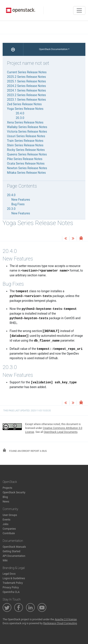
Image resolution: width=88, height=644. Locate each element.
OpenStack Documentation (53, 49)
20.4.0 (20, 113)
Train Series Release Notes (25, 141)
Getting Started (11, 551)
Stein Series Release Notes (25, 145)
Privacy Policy (11, 587)
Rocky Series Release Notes (26, 150)
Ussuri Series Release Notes (26, 136)
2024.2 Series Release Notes (26, 86)
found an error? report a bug (25, 450)
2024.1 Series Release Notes (26, 90)
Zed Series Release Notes (24, 104)
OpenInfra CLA (11, 592)
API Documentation (14, 556)
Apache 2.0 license (66, 619)
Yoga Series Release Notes (25, 109)
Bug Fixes (18, 204)
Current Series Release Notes (27, 72)
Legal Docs (9, 574)
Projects (7, 488)
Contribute (9, 533)
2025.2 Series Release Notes (26, 77)
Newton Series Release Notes (27, 168)
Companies (9, 529)
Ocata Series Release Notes (26, 164)
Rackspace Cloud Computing (60, 623)
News (6, 502)
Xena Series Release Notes (25, 122)
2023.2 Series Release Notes (26, 95)
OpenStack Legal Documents (61, 432)
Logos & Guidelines (14, 578)
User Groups (10, 515)
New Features (21, 200)
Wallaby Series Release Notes (27, 127)
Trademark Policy (13, 583)
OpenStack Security (14, 492)
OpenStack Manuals (14, 547)
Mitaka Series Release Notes (26, 173)
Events (7, 520)
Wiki (5, 561)
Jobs (5, 524)
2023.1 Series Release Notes (26, 100)
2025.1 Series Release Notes (26, 81)
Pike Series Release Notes (25, 159)
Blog (5, 497)
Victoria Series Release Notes (27, 132)
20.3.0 (20, 118)
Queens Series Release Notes (27, 154)
